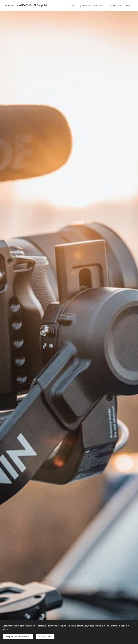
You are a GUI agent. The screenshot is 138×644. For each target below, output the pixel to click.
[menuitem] (73, 6)
